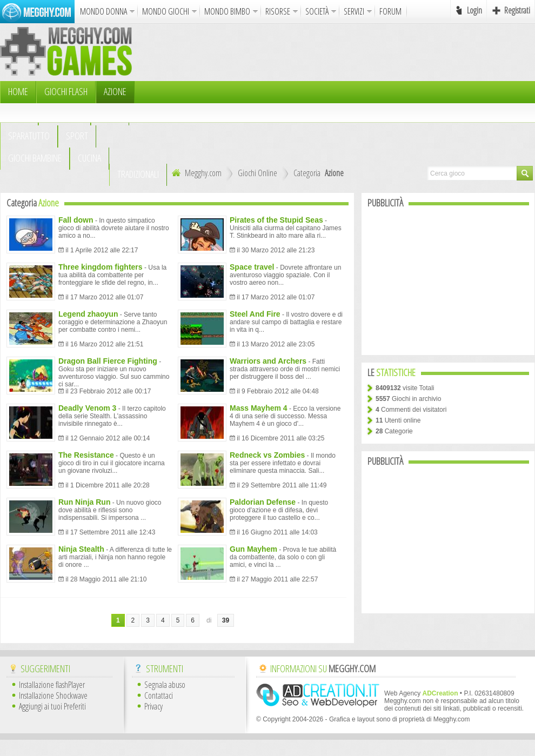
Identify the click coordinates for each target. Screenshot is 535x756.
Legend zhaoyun (88, 314)
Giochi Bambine (35, 158)
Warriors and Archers (268, 361)
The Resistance (86, 455)
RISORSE (278, 11)
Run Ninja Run (84, 502)
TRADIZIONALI (138, 174)
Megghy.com (195, 173)
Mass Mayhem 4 (259, 408)
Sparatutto (29, 136)
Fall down (76, 220)
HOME (18, 91)
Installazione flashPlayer (52, 685)
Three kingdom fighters (101, 267)
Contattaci (159, 695)
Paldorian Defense (263, 502)
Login (474, 10)
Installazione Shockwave (53, 695)
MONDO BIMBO (227, 11)
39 (226, 620)
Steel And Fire (255, 314)
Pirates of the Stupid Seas (276, 220)
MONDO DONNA (103, 11)
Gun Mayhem (253, 549)
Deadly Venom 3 (87, 408)
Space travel (252, 267)
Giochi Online (258, 173)
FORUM (390, 11)
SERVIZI (354, 11)
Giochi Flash (66, 91)
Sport (77, 136)
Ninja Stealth (81, 549)
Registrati (517, 10)
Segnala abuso (165, 685)
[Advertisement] (223, 95)
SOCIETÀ (317, 11)
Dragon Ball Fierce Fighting (108, 361)
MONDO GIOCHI (166, 11)
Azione (115, 91)
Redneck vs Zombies (267, 455)
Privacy (153, 706)
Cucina (89, 158)
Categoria (307, 173)
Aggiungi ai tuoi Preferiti (52, 706)
